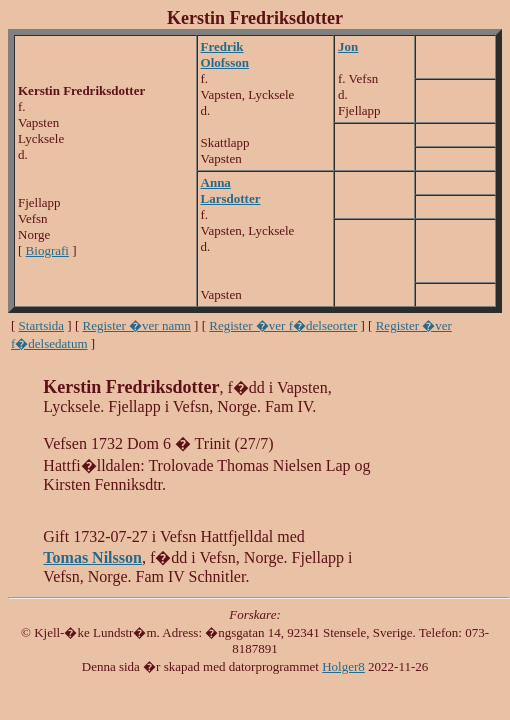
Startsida (42, 325)
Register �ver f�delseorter (283, 325)
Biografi (47, 250)
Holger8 (343, 666)
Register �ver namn (137, 325)
